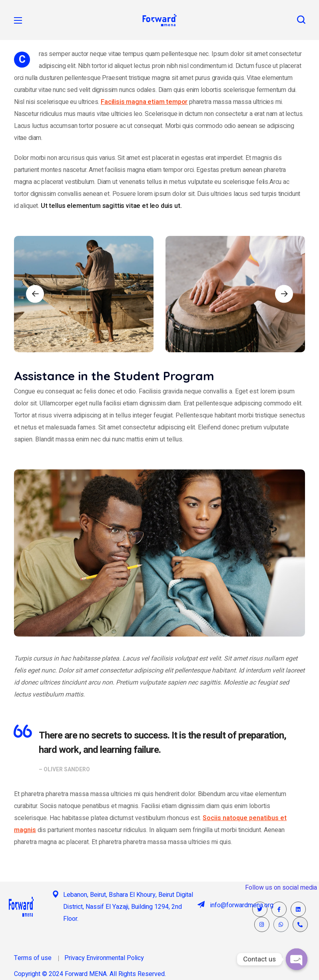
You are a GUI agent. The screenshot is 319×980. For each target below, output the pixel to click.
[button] (301, 20)
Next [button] (284, 294)
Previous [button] (35, 294)
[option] (84, 294)
